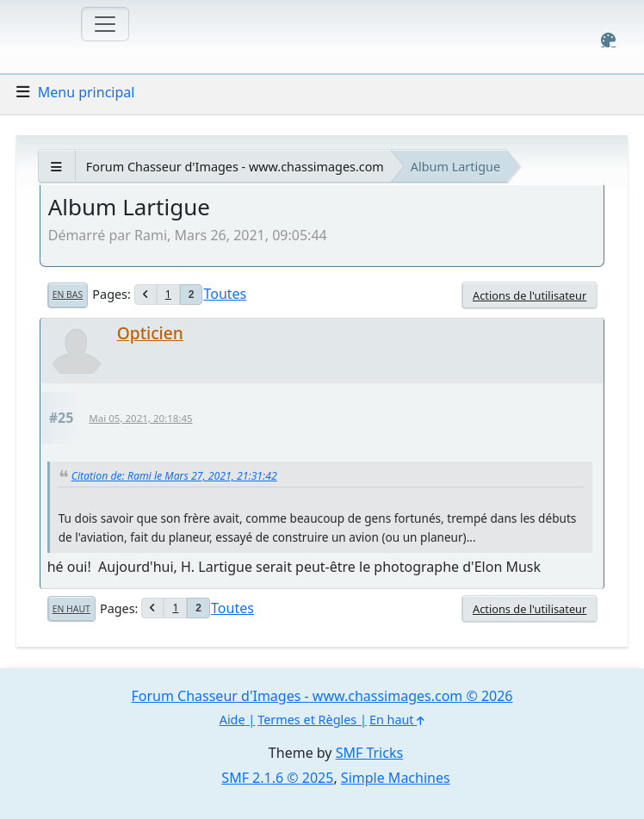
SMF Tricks (369, 753)
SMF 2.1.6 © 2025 (277, 778)
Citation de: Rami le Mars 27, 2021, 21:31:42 (174, 476)
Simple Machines (396, 778)
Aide (232, 720)
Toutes (225, 294)
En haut (71, 609)
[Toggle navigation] (105, 24)
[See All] (56, 167)
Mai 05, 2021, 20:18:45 (140, 418)
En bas (68, 295)
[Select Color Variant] (608, 40)
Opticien (150, 333)
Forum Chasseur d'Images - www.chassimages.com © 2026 (322, 696)
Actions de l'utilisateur (529, 295)
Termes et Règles (307, 720)
